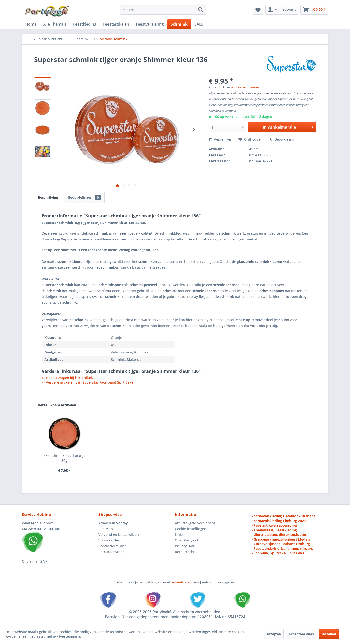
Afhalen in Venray (113, 523)
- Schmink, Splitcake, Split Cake (278, 553)
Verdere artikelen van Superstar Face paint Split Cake (87, 382)
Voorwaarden (109, 540)
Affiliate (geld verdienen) (195, 523)
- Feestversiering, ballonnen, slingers (282, 548)
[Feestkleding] (85, 24)
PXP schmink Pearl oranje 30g (64, 458)
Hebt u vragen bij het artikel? (67, 378)
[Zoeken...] (163, 10)
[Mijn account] (282, 10)
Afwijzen (274, 634)
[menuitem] (163, 10)
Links (179, 535)
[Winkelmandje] (314, 10)
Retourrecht (185, 552)
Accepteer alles (301, 634)
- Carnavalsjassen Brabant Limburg (281, 544)
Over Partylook (187, 540)
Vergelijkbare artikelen (57, 405)
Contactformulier (112, 546)
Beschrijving (48, 197)
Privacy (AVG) (186, 546)
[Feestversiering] (150, 24)
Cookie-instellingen (191, 529)
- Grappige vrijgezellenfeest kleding (281, 539)
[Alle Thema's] (55, 24)
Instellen (329, 634)
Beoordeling (282, 139)
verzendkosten (181, 582)
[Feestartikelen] (116, 24)
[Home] (31, 24)
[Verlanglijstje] (258, 10)
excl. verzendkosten (245, 87)
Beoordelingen (84, 197)
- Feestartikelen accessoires (275, 525)
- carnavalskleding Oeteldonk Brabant (283, 516)
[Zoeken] (201, 10)
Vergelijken (221, 139)
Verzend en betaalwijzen (119, 535)
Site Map (106, 529)
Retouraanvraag (111, 552)
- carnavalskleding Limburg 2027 (279, 521)
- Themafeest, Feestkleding (274, 530)
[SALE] (199, 24)
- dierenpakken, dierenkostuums (279, 535)
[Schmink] (179, 24)
